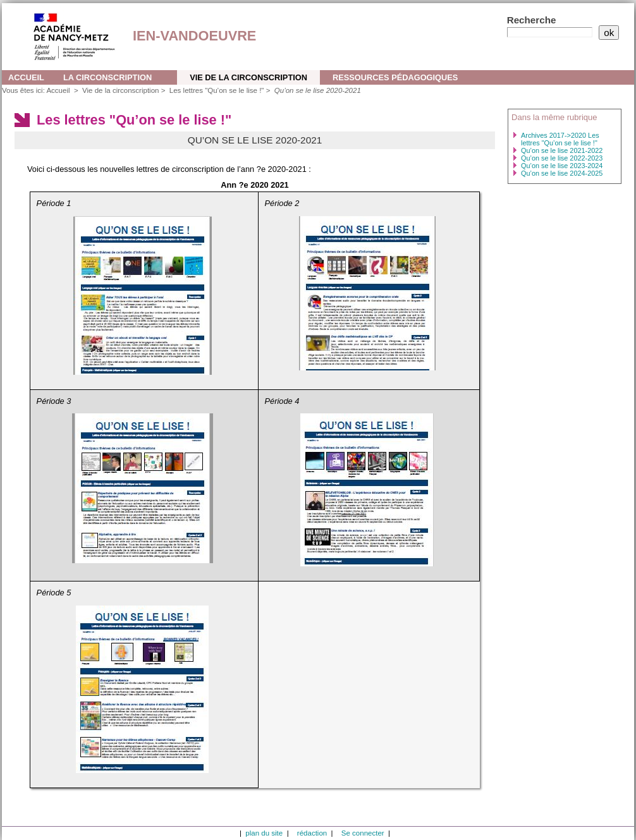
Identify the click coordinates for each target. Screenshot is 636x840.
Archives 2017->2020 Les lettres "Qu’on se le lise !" (560, 139)
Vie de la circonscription (248, 77)
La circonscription (107, 77)
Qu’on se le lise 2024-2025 (562, 173)
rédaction (312, 833)
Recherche (532, 20)
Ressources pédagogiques (395, 77)
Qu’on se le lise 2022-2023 (562, 158)
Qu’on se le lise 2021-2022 (562, 150)
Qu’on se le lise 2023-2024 (562, 166)
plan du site (264, 833)
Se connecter (363, 833)
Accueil (26, 77)
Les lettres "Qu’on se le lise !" (217, 90)
